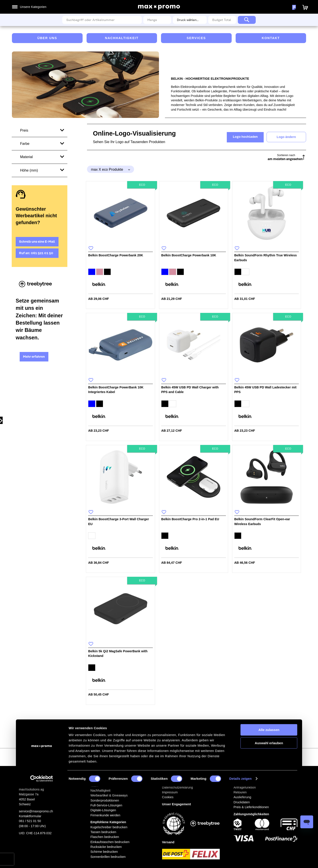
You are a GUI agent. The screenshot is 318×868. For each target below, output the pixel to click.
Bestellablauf (243, 782)
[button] (274, 7)
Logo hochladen (245, 137)
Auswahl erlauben (269, 824)
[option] (92, 272)
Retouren (240, 792)
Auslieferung (242, 797)
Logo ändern (286, 137)
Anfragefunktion (245, 787)
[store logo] (159, 7)
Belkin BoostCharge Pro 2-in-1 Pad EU (190, 519)
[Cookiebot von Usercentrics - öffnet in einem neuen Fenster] (42, 860)
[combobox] (102, 20)
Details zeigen (240, 860)
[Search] (247, 20)
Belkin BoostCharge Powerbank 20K (116, 255)
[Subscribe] (206, 757)
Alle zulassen (269, 811)
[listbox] (120, 272)
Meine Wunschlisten (250, 7)
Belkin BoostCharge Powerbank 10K (189, 255)
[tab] (111, 169)
